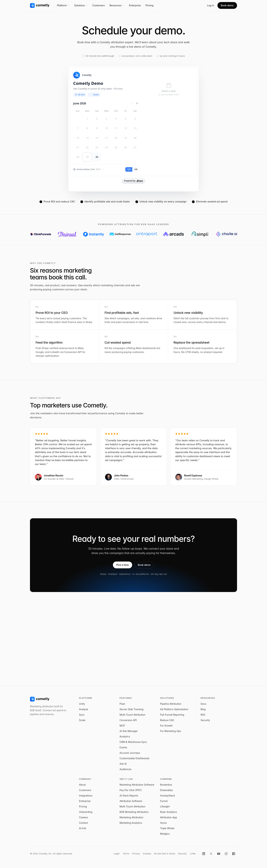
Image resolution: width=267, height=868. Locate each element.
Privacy (136, 854)
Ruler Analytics (168, 812)
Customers (99, 5)
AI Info (83, 828)
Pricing (149, 5)
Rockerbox (166, 785)
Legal (116, 854)
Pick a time (123, 565)
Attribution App (169, 817)
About (82, 785)
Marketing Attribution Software (137, 785)
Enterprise (135, 5)
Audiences (125, 769)
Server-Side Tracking (131, 709)
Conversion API (128, 720)
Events (123, 747)
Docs (203, 704)
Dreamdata (166, 790)
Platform (63, 5)
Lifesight (165, 806)
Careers (84, 817)
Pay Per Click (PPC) (131, 790)
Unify (82, 704)
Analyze (84, 709)
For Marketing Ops (171, 731)
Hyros (163, 823)
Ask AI (123, 764)
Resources (117, 5)
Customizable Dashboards (134, 758)
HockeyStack (168, 796)
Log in (211, 5)
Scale (82, 720)
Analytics (125, 736)
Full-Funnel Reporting (172, 715)
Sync (82, 715)
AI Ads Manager (129, 731)
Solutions (81, 5)
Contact (84, 823)
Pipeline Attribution (171, 704)
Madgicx (165, 834)
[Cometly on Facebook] (234, 854)
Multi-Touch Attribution (132, 715)
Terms (126, 854)
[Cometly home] (40, 5)
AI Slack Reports (129, 796)
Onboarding (86, 812)
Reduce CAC (167, 720)
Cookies (147, 854)
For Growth (166, 726)
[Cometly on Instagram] (226, 854)
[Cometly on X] (211, 854)
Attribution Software (131, 801)
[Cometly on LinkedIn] (204, 854)
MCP (122, 726)
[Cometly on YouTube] (219, 854)
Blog (203, 709)
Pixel (122, 704)
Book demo (227, 5)
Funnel (164, 801)
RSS (203, 715)
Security (205, 720)
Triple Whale (167, 828)
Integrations (86, 796)
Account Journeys (130, 753)
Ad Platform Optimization (174, 709)
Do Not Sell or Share (165, 854)
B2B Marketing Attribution (134, 812)
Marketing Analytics (131, 823)
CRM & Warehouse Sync (133, 742)
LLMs (193, 854)
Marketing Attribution (131, 817)
